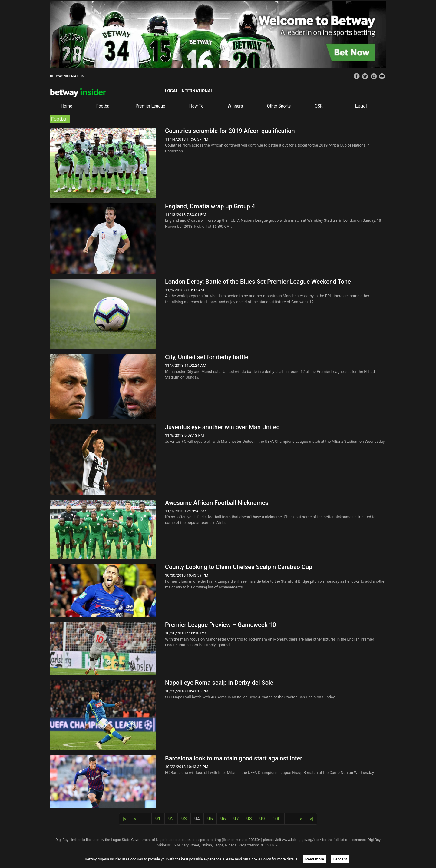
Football (104, 106)
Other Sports (279, 106)
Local (172, 91)
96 (223, 819)
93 (184, 819)
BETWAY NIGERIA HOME (68, 76)
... (146, 819)
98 (249, 819)
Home (67, 106)
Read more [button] (315, 859)
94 (197, 819)
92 (171, 819)
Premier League (150, 106)
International (197, 91)
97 (236, 819)
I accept (340, 859)
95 (210, 819)
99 (262, 819)
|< (124, 819)
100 (277, 819)
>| (312, 819)
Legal (361, 106)
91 (158, 819)
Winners (235, 106)
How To (196, 106)
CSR (319, 106)
